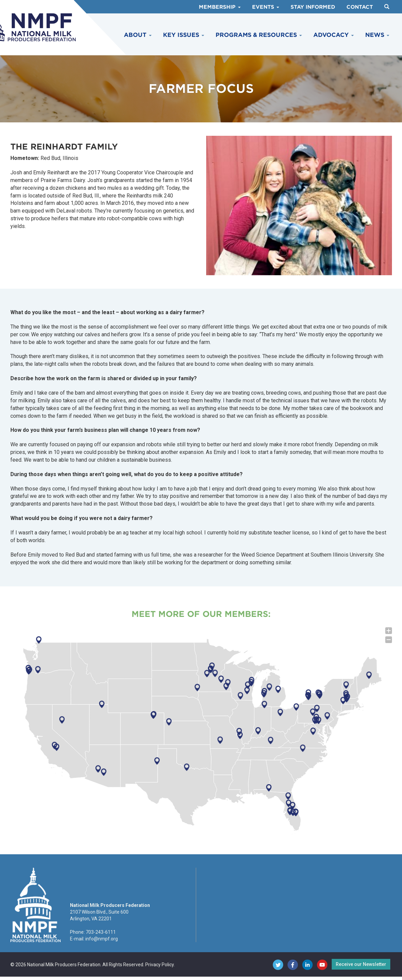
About (138, 35)
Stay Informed (313, 7)
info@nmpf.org (102, 939)
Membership (220, 7)
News (377, 35)
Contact (360, 7)
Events (266, 7)
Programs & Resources (259, 35)
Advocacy (334, 35)
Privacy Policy (159, 965)
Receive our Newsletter (361, 964)
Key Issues (184, 35)
